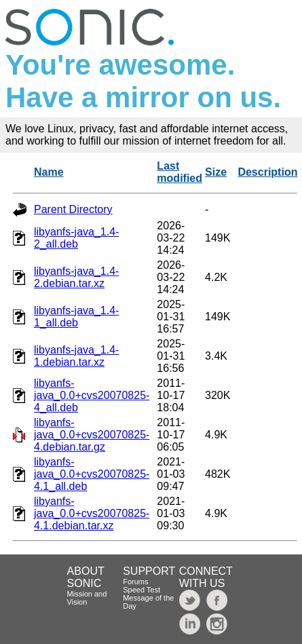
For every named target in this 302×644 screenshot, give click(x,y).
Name (49, 172)
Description (267, 172)
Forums (135, 582)
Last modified (180, 172)
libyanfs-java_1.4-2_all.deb (76, 238)
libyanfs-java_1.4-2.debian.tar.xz (76, 277)
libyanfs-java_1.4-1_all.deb (76, 317)
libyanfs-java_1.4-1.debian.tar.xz (76, 356)
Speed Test (141, 590)
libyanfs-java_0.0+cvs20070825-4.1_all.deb (92, 474)
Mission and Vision (87, 598)
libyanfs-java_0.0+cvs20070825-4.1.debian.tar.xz (92, 513)
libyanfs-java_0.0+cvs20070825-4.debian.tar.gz (92, 435)
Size (216, 172)
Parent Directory (73, 209)
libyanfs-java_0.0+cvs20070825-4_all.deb (92, 395)
